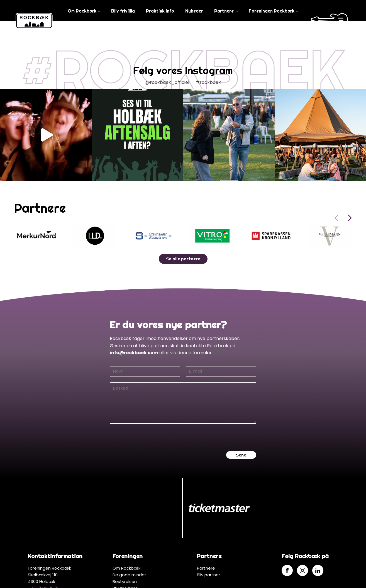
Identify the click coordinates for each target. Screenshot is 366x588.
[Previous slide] (336, 218)
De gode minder (129, 535)
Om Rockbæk (81, 11)
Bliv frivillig (123, 11)
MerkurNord (230, 580)
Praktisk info (160, 11)
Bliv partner (208, 535)
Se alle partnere (183, 259)
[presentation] (152, 438)
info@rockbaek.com (134, 353)
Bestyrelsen (125, 542)
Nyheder (194, 11)
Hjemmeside (199, 580)
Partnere (224, 11)
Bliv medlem (125, 548)
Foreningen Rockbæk (271, 11)
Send (241, 455)
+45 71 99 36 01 (43, 548)
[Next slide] (350, 218)
